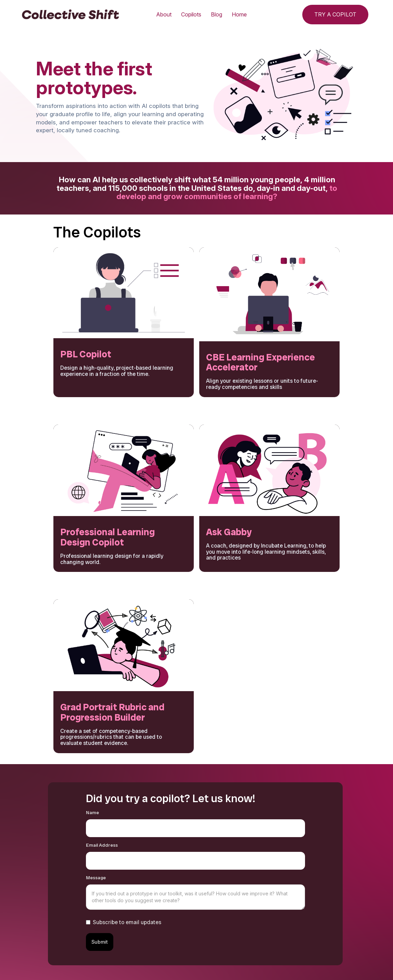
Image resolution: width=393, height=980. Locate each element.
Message (96, 878)
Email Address (102, 845)
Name (92, 813)
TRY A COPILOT (335, 14)
